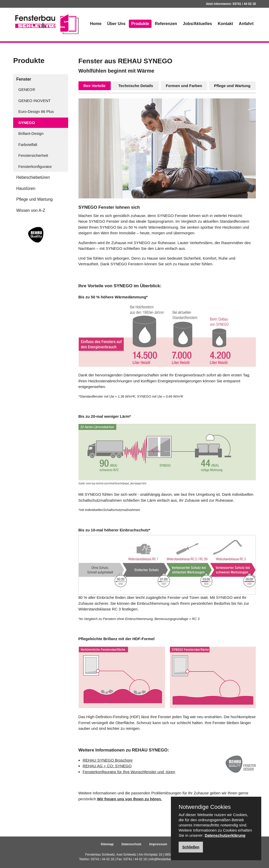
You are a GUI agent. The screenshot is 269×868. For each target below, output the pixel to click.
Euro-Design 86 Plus (36, 111)
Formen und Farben (184, 86)
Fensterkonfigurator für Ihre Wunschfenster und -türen (129, 772)
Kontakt (225, 24)
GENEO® (27, 90)
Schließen (191, 847)
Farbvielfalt (28, 145)
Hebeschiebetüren (33, 177)
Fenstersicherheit (33, 155)
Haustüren (26, 188)
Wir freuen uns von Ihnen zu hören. (129, 799)
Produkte (140, 24)
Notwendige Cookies (205, 807)
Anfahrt (246, 24)
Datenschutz (131, 844)
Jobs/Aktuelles (197, 24)
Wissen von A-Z (31, 210)
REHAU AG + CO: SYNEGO (107, 766)
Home (96, 24)
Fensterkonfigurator (35, 166)
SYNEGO (27, 123)
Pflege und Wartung (34, 199)
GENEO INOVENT (34, 101)
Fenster (24, 79)
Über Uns (116, 24)
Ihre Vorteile (94, 86)
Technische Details (136, 86)
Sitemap (107, 844)
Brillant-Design (31, 133)
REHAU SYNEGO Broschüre (108, 760)
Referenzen (166, 24)
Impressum (158, 844)
